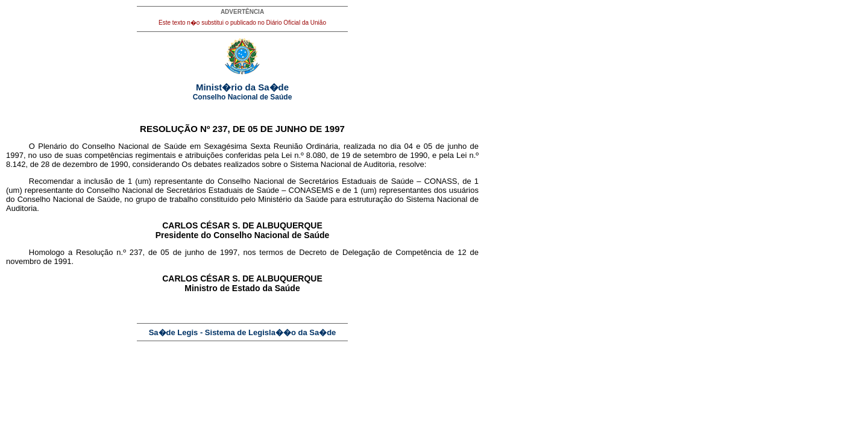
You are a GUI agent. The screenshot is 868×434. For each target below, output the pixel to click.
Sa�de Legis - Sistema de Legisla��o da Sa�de (243, 332)
